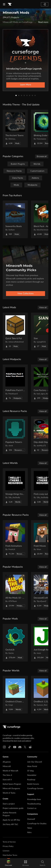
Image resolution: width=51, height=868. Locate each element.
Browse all (42, 156)
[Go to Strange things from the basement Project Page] (15, 487)
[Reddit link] (30, 747)
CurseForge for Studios (37, 824)
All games (7, 762)
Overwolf (31, 819)
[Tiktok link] (10, 747)
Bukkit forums (33, 784)
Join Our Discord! (35, 762)
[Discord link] (20, 747)
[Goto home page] (10, 4)
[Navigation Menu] (4, 4)
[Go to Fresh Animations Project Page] (15, 539)
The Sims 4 (7, 775)
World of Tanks (9, 793)
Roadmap (31, 780)
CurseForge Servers (35, 789)
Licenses (6, 851)
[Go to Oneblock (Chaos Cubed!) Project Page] (15, 695)
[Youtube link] (15, 747)
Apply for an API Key (11, 820)
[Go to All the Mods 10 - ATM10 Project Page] (15, 591)
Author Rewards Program (10, 814)
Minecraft (7, 766)
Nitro (29, 833)
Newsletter (32, 775)
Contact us (32, 808)
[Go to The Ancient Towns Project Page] (15, 128)
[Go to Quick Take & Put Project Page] (15, 331)
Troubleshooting (34, 804)
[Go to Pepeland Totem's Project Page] (15, 435)
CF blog (30, 771)
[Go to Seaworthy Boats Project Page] (15, 219)
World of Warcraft (10, 771)
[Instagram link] (4, 747)
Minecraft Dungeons (11, 789)
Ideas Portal (32, 766)
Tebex (30, 828)
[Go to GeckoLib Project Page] (15, 643)
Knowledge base (34, 799)
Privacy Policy (8, 846)
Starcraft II (7, 780)
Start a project (9, 804)
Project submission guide (13, 808)
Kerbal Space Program (12, 784)
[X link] (25, 747)
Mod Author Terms (10, 855)
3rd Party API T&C (10, 824)
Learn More (26, 85)
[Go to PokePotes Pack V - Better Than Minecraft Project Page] (15, 383)
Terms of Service (9, 842)
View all (43, 308)
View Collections (26, 294)
